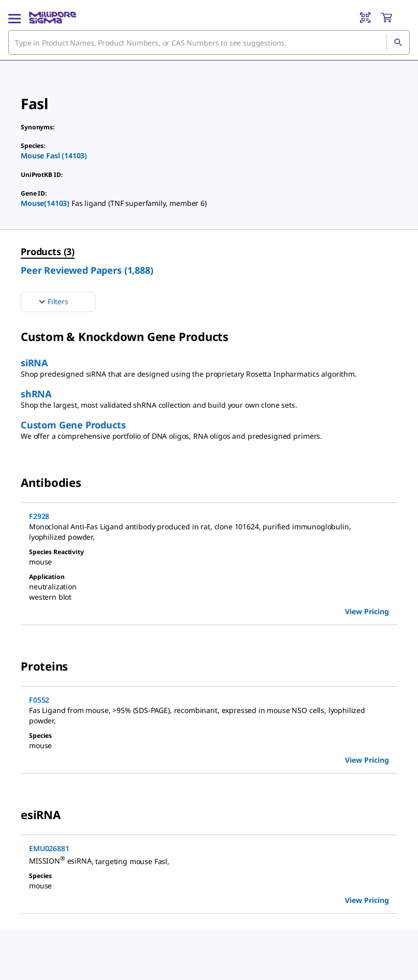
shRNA (36, 394)
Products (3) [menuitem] (48, 251)
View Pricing (367, 611)
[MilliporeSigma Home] (53, 18)
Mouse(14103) (46, 203)
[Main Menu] (15, 18)
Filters (52, 302)
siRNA (34, 363)
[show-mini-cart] (395, 18)
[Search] (398, 42)
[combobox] (209, 42)
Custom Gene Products (73, 425)
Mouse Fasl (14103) (54, 155)
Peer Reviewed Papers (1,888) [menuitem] (87, 270)
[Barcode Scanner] (365, 18)
